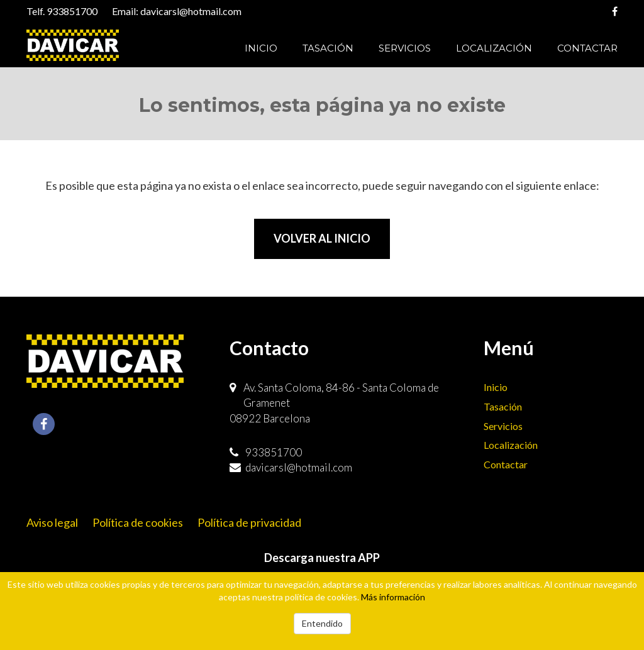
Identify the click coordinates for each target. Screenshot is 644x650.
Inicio (261, 48)
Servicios (405, 48)
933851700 (72, 11)
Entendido (322, 623)
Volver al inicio (322, 238)
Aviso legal (52, 522)
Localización (494, 48)
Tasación (328, 48)
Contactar (587, 48)
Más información (393, 597)
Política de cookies (138, 522)
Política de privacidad (249, 522)
